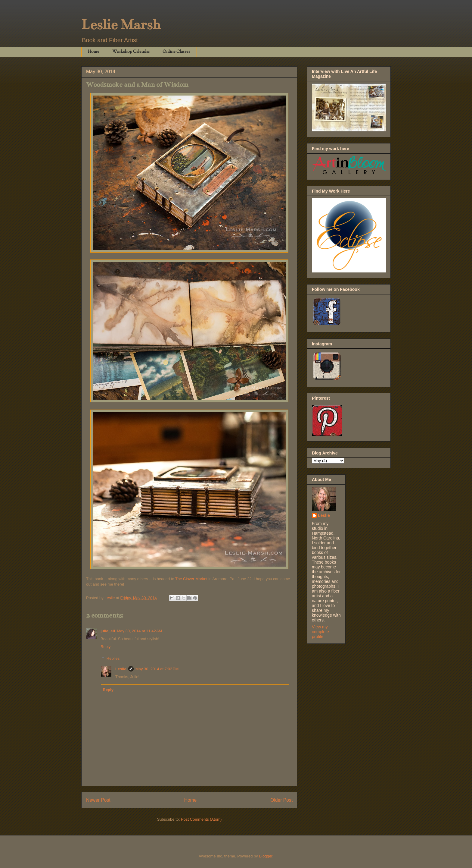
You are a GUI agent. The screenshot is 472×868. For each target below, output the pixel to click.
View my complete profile (320, 632)
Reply (106, 647)
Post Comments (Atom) (201, 819)
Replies (113, 658)
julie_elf (108, 631)
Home (94, 52)
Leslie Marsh (121, 25)
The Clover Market (191, 579)
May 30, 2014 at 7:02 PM (157, 669)
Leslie (121, 669)
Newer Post (98, 800)
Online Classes (176, 52)
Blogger (265, 856)
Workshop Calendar (131, 52)
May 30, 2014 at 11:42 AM (139, 631)
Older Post (281, 800)
